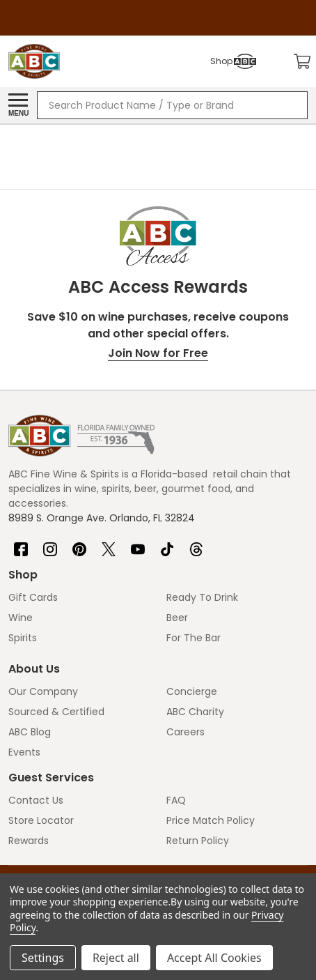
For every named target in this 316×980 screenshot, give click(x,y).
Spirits (23, 638)
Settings (43, 958)
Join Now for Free (158, 353)
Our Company (43, 691)
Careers (185, 732)
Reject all (116, 958)
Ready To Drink (202, 597)
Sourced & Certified (56, 712)
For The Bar (193, 638)
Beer (177, 618)
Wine (21, 618)
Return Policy (198, 841)
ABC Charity (195, 712)
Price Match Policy (211, 820)
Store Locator (41, 820)
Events (24, 752)
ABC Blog (30, 732)
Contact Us (36, 800)
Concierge (192, 691)
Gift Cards (33, 597)
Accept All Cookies (214, 958)
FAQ (176, 800)
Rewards (29, 841)
